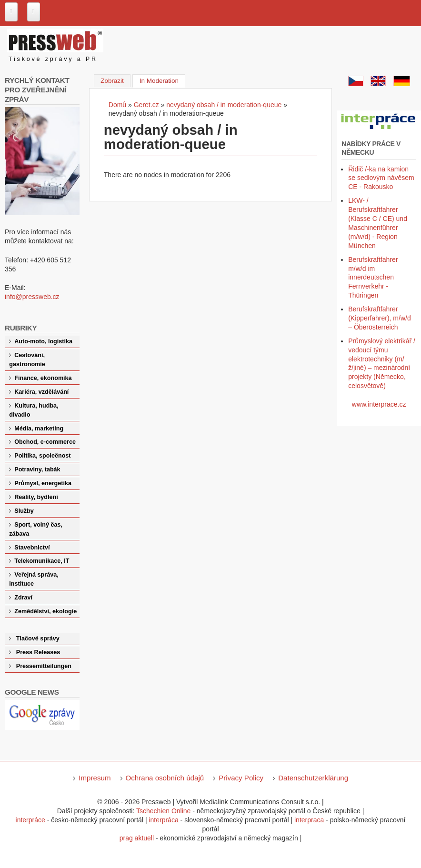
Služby (24, 511)
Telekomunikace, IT (42, 561)
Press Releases (38, 652)
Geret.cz (146, 105)
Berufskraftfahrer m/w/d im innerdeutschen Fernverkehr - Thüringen (373, 278)
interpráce (30, 820)
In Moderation (163, 80)
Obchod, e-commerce (45, 442)
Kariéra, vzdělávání (41, 392)
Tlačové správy (38, 639)
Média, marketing (39, 429)
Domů (117, 105)
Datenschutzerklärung (313, 778)
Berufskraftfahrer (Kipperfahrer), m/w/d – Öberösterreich (379, 318)
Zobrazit (112, 81)
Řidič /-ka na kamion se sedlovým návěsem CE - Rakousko (381, 178)
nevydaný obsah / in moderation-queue (224, 105)
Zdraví (23, 598)
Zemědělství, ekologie (45, 611)
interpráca (163, 820)
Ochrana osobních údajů (165, 778)
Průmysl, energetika (43, 483)
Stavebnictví (32, 548)
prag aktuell (137, 838)
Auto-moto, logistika (43, 341)
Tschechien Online (163, 811)
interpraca (309, 820)
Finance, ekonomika (43, 378)
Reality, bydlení (36, 497)
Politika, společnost (42, 456)
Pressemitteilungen (44, 666)
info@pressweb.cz (32, 297)
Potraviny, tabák (37, 469)
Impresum (95, 778)
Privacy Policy (241, 778)
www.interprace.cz (379, 404)
